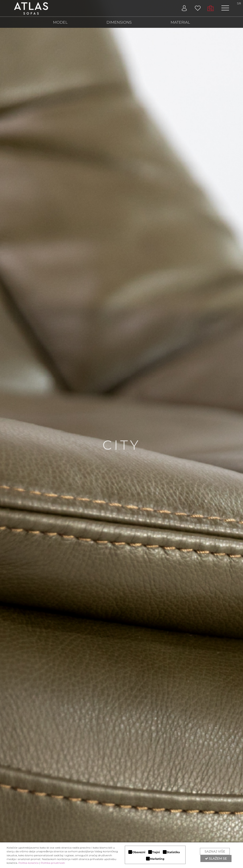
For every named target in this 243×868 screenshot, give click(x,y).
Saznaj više (215, 851)
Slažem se (216, 859)
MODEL (60, 22)
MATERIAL (180, 22)
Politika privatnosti (53, 863)
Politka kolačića (28, 863)
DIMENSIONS (119, 22)
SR (239, 3)
